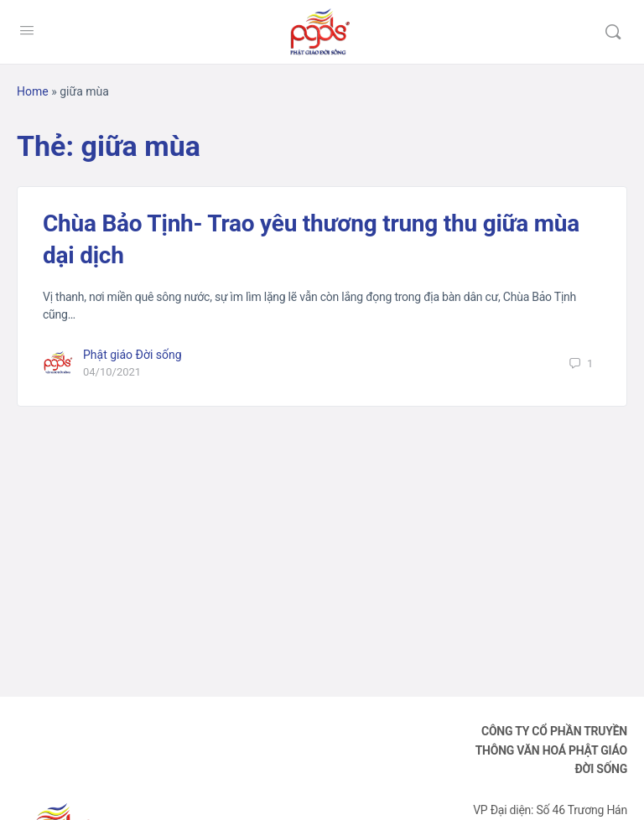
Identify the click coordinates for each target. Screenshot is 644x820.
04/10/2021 (112, 372)
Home (33, 91)
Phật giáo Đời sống (132, 355)
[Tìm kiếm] (613, 32)
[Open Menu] (27, 30)
